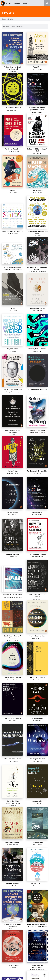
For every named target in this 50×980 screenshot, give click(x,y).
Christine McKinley (13, 151)
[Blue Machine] (37, 171)
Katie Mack (13, 720)
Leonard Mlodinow (13, 886)
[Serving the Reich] (13, 946)
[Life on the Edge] (13, 782)
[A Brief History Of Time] (13, 658)
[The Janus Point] (37, 823)
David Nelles (7, 269)
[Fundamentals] (13, 493)
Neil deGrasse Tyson (37, 969)
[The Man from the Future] (13, 371)
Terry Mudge (18, 597)
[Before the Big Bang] (37, 411)
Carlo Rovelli (37, 599)
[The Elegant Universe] (37, 740)
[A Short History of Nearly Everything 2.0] (13, 48)
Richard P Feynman (13, 640)
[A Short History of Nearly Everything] (13, 905)
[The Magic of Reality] (13, 823)
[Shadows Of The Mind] (13, 740)
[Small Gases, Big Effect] (13, 254)
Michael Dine (37, 351)
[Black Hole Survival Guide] (37, 371)
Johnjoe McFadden (15, 804)
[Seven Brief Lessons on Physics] (37, 576)
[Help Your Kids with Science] (13, 216)
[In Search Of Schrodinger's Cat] (37, 130)
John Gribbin (37, 153)
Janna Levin (37, 392)
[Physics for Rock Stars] (13, 131)
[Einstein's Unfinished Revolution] (13, 411)
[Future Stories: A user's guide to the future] (37, 89)
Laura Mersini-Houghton (37, 432)
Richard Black (37, 680)
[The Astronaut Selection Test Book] (37, 212)
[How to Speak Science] (37, 535)
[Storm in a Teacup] (37, 864)
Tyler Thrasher (8, 597)
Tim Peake (37, 236)
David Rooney (37, 69)
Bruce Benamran (37, 556)
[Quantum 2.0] (37, 781)
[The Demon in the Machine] (37, 452)
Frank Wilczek (37, 310)
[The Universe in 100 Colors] (13, 579)
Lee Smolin (13, 434)
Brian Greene (37, 761)
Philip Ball (13, 351)
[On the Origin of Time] (37, 617)
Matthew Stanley (13, 473)
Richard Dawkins (13, 844)
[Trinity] (13, 289)
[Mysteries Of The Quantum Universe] (37, 251)
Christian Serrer (17, 269)
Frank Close (13, 193)
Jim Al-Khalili (10, 803)
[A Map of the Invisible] (13, 89)
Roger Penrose (13, 761)
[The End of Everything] (13, 699)
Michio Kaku (37, 720)
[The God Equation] (37, 699)
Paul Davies (37, 473)
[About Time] (37, 48)
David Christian (37, 112)
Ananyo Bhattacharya (13, 392)
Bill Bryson (13, 71)
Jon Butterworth (13, 110)
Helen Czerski (37, 193)
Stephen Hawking (13, 680)
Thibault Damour (34, 271)
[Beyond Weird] (13, 330)
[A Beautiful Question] (37, 289)
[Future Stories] (37, 493)
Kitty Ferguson (13, 556)
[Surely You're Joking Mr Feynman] (13, 617)
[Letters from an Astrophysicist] (37, 946)
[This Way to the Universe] (37, 330)
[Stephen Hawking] (13, 535)
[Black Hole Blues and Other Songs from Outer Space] (37, 906)
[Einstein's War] (13, 452)
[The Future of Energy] (37, 658)
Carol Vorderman (13, 234)
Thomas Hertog (37, 638)
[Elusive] (13, 171)
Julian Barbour (37, 844)
